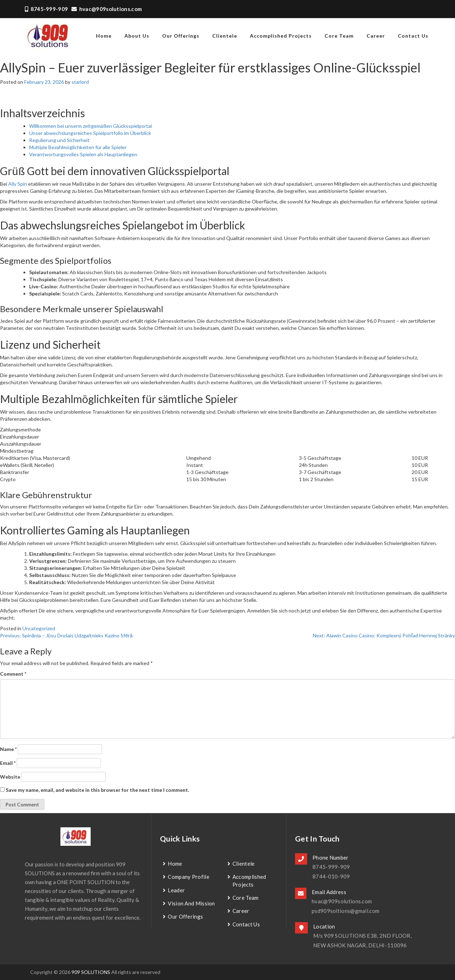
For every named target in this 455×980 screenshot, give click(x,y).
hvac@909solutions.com (107, 9)
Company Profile (189, 877)
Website (10, 777)
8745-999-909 (46, 9)
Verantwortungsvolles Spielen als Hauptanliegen (83, 154)
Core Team (339, 36)
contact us (413, 36)
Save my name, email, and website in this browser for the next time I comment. (97, 790)
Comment (13, 674)
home (104, 36)
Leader (176, 890)
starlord (80, 82)
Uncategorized (39, 628)
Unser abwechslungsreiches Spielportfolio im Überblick (90, 133)
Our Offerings (181, 36)
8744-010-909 (331, 876)
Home (175, 864)
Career (376, 36)
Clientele (225, 36)
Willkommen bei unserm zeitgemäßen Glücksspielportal (90, 126)
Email (8, 763)
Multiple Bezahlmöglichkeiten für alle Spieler (78, 147)
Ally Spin (18, 184)
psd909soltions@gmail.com (346, 911)
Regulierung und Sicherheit (59, 140)
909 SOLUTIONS (91, 972)
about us (137, 36)
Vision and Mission (191, 903)
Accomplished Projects (281, 36)
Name (8, 749)
